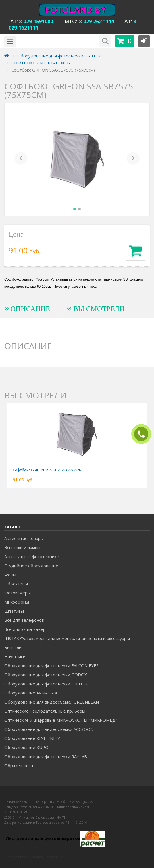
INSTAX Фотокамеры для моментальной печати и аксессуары (67, 638)
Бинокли (13, 647)
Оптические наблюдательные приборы (45, 711)
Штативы (14, 611)
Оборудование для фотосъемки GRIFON (46, 684)
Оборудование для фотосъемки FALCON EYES (51, 665)
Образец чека (19, 765)
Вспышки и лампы (22, 547)
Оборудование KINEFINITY (32, 738)
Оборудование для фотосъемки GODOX (46, 675)
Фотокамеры (17, 593)
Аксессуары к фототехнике (32, 556)
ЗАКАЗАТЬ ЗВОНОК (143, 434)
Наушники (15, 656)
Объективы (16, 584)
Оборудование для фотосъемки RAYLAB (46, 756)
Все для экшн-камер (25, 629)
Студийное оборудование (31, 566)
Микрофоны (17, 602)
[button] (21, 159)
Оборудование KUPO (26, 747)
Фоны (10, 575)
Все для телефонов (24, 620)
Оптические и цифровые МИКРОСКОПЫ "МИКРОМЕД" (61, 720)
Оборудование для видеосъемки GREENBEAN (52, 702)
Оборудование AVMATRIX (31, 693)
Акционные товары (24, 538)
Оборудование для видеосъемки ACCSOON (49, 729)
